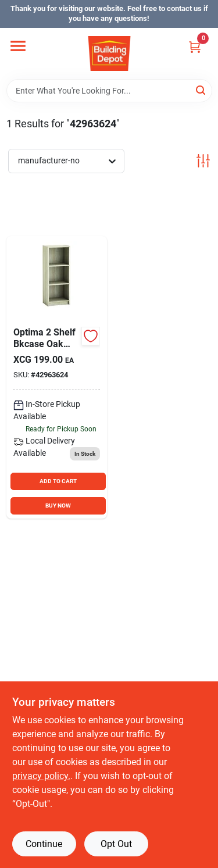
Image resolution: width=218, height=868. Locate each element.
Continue (44, 844)
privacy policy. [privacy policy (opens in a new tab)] (41, 776)
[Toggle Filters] (203, 161)
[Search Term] (109, 91)
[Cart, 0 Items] (195, 47)
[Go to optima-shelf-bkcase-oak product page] (57, 377)
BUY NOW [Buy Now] (58, 506)
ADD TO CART (58, 481)
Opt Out (116, 844)
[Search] (201, 90)
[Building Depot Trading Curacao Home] (109, 53)
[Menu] (18, 46)
